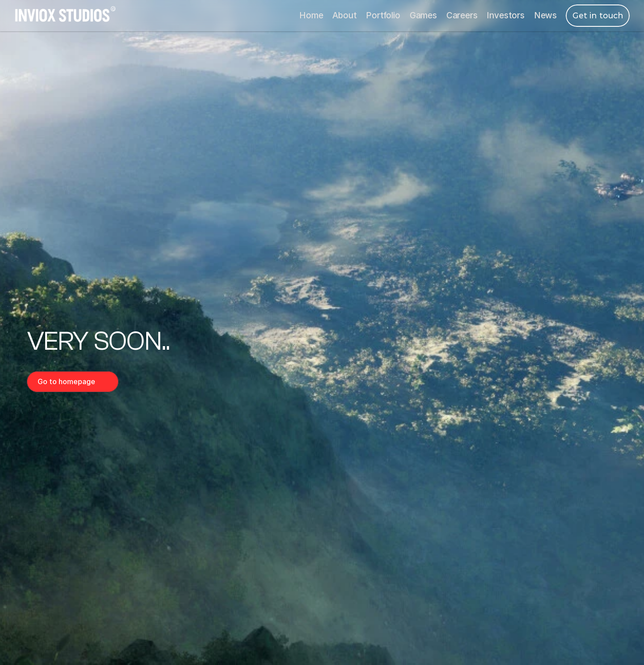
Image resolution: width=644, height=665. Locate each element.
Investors (505, 15)
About (344, 15)
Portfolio (383, 15)
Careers (462, 15)
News (545, 15)
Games (423, 15)
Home (311, 15)
